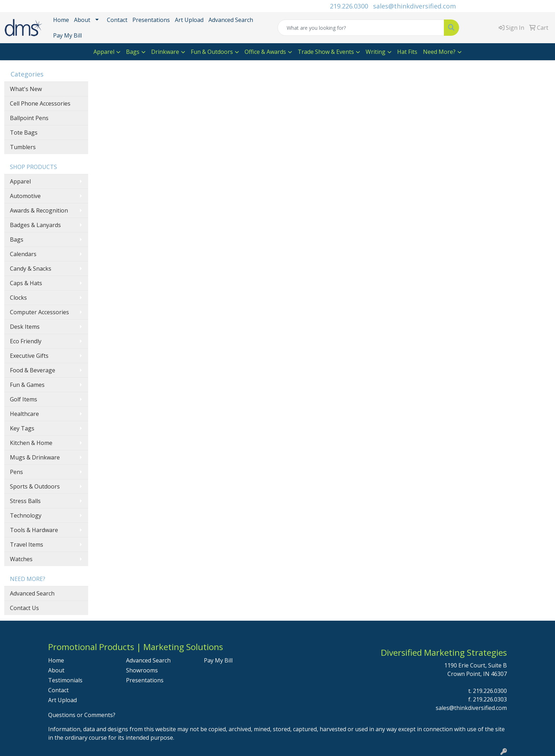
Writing (376, 52)
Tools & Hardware (34, 530)
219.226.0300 (349, 6)
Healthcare (24, 414)
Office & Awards (265, 52)
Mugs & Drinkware (35, 457)
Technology (26, 515)
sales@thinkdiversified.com (414, 6)
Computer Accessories (39, 312)
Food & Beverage (33, 370)
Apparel (104, 52)
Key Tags (22, 428)
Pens (16, 472)
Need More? (439, 52)
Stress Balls (25, 501)
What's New (26, 89)
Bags (133, 52)
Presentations (151, 20)
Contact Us (24, 608)
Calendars (23, 254)
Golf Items (24, 399)
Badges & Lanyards (35, 225)
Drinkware (165, 52)
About (82, 20)
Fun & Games (27, 385)
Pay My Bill (67, 35)
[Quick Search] (361, 28)
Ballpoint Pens (29, 118)
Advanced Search (231, 20)
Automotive (25, 196)
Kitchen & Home (31, 443)
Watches (21, 559)
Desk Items (25, 327)
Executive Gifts (29, 356)
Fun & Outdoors (212, 52)
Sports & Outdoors (35, 486)
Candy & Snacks (31, 269)
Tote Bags (24, 132)
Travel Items (27, 545)
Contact (117, 20)
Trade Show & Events (326, 52)
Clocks (18, 298)
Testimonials (65, 680)
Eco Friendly (26, 341)
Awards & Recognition (39, 210)
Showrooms (142, 670)
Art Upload (189, 20)
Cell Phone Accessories (40, 103)
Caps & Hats (26, 283)
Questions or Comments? (82, 715)
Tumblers (23, 147)
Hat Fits (407, 52)
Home (61, 20)
